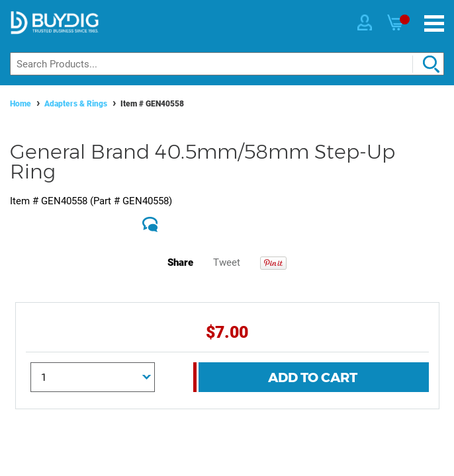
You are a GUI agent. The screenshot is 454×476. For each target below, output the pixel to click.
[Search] (227, 64)
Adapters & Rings (76, 104)
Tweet (227, 262)
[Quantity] (93, 377)
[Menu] (434, 23)
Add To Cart (313, 377)
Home (21, 104)
